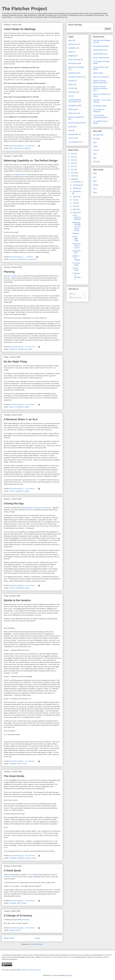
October (76, 188)
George (96, 185)
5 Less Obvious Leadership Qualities (100, 116)
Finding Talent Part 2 (100, 54)
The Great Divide (14, 776)
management (26, 148)
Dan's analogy (12, 276)
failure (34, 858)
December (77, 182)
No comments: (30, 146)
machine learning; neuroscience (75, 101)
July (74, 200)
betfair (71, 52)
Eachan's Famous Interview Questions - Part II (101, 88)
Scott (95, 189)
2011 (73, 170)
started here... (26, 920)
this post (20, 165)
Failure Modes (98, 73)
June (75, 203)
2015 (73, 157)
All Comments (76, 298)
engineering (17, 148)
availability (13, 764)
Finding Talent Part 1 (100, 50)
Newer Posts (9, 938)
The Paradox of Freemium (99, 111)
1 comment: (29, 257)
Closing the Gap (14, 503)
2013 (73, 163)
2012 (73, 166)
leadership (72, 92)
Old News (97, 162)
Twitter (95, 146)
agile (11, 148)
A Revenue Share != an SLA (21, 419)
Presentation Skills (100, 106)
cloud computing (74, 60)
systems (71, 138)
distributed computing (24, 858)
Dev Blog (96, 139)
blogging (12, 930)
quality (30, 349)
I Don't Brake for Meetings (20, 29)
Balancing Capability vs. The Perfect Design (31, 161)
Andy (95, 181)
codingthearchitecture (20, 175)
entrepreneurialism (75, 77)
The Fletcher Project (24, 9)
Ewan (95, 192)
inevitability (34, 875)
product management (76, 117)
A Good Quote (12, 870)
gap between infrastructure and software (37, 508)
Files (95, 158)
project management (76, 123)
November (77, 185)
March (75, 213)
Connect (96, 150)
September (77, 191)
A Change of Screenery (18, 916)
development (22, 259)
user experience (74, 142)
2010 (73, 173)
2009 (73, 176)
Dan (94, 177)
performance (73, 113)
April (75, 209)
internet (12, 407)
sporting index (73, 134)
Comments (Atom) (37, 944)
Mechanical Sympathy (101, 46)
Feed (95, 154)
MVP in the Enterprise (101, 77)
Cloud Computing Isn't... (102, 58)
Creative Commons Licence (31, 970)
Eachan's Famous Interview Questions (100, 82)
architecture (13, 259)
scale (25, 764)
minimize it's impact (10, 877)
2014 (73, 160)
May (75, 206)
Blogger (69, 975)
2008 (73, 179)
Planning (9, 272)
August (76, 197)
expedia (71, 81)
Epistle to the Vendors (17, 600)
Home (37, 938)
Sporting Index (98, 135)
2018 (73, 154)
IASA (95, 142)
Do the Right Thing (15, 362)
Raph (95, 173)
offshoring (72, 109)
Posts (73, 294)
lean (70, 96)
